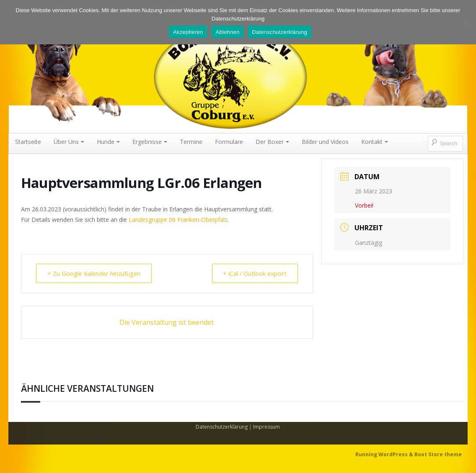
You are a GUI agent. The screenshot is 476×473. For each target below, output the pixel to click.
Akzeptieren (188, 32)
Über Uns (69, 142)
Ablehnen (227, 32)
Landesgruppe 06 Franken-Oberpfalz (178, 220)
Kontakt (375, 142)
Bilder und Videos (325, 142)
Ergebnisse (150, 142)
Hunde (108, 142)
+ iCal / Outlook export (253, 273)
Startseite (28, 142)
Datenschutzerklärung (222, 427)
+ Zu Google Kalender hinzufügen (96, 273)
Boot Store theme (438, 454)
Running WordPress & (385, 454)
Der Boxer (272, 142)
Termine (191, 142)
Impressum (266, 427)
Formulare (229, 142)
